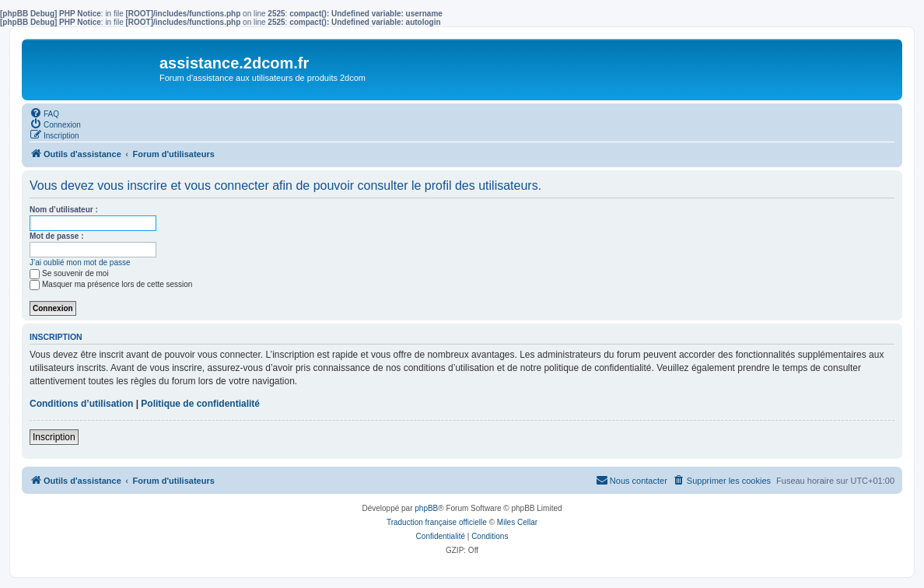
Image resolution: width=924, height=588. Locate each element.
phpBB (426, 508)
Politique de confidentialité (200, 404)
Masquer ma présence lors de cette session (111, 284)
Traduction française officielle (437, 522)
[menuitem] (44, 113)
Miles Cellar (517, 522)
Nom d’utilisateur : (64, 210)
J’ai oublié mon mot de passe (80, 262)
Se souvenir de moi (69, 273)
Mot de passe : (56, 236)
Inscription (54, 437)
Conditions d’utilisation (81, 404)
